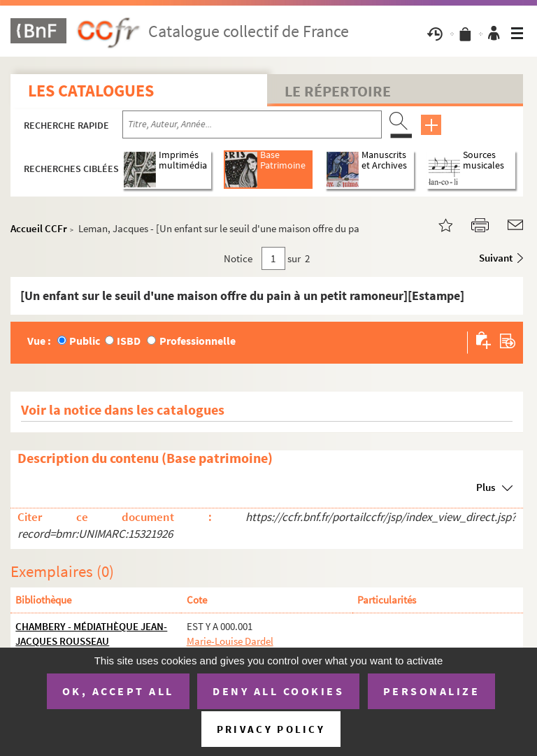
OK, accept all (118, 691)
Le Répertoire (338, 91)
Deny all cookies (278, 691)
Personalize (432, 691)
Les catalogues (91, 91)
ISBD (129, 341)
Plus (486, 487)
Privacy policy (271, 729)
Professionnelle (198, 341)
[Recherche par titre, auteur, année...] (252, 124)
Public (85, 341)
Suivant (496, 258)
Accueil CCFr (39, 228)
